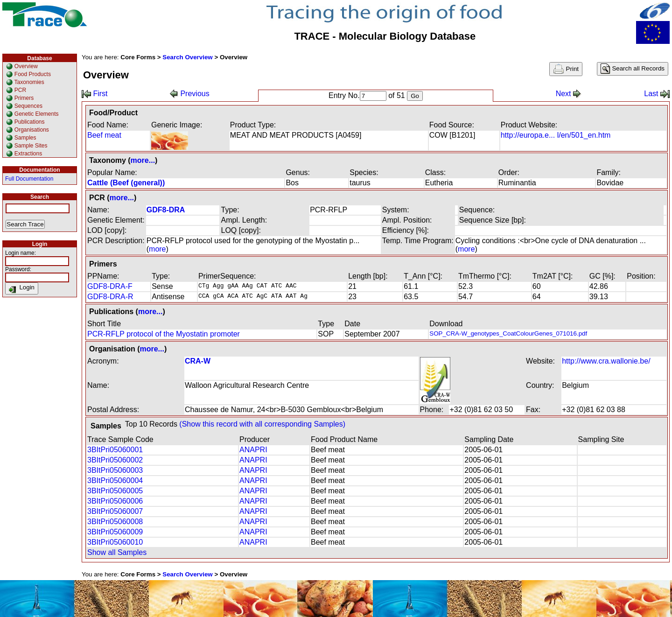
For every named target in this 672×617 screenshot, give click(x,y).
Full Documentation (29, 179)
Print (566, 69)
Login (22, 288)
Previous (190, 94)
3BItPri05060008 (115, 522)
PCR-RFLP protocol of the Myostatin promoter (164, 334)
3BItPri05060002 (115, 460)
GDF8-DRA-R (110, 297)
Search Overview (187, 57)
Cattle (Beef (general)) (126, 183)
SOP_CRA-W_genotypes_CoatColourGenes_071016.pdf (508, 333)
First (95, 94)
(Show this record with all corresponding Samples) (262, 424)
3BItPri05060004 (115, 480)
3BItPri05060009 (115, 532)
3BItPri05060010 (115, 542)
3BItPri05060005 (115, 491)
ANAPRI (253, 450)
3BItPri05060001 (115, 450)
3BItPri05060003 (115, 470)
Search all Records (633, 69)
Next (569, 94)
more (157, 249)
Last (657, 94)
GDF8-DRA (166, 210)
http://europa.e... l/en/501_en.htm (556, 135)
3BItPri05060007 (115, 511)
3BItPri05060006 (115, 501)
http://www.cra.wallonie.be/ (606, 361)
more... (143, 160)
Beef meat (104, 135)
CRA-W (198, 361)
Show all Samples (117, 552)
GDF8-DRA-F (110, 286)
